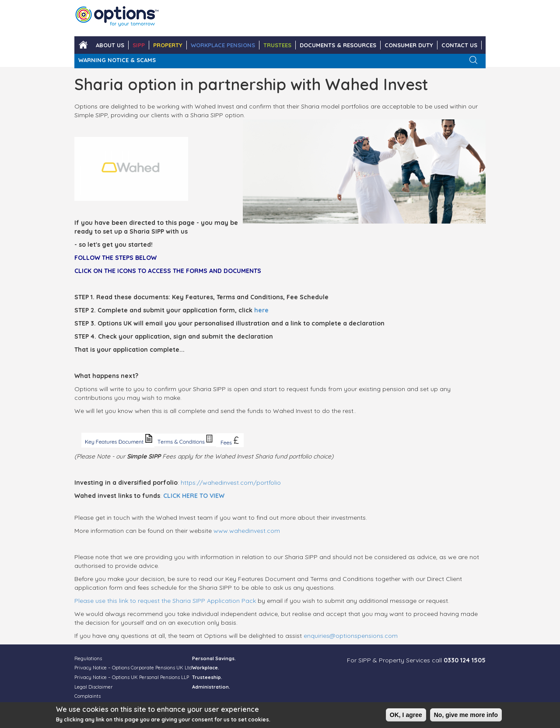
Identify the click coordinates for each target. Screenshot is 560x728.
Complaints (87, 696)
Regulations (88, 658)
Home (83, 45)
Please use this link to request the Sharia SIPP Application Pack (165, 601)
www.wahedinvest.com (247, 531)
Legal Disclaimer (94, 687)
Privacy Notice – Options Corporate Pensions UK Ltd (133, 668)
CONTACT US (459, 45)
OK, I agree (406, 716)
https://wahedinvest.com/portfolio (231, 483)
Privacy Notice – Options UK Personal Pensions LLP (132, 677)
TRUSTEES (277, 45)
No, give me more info (466, 716)
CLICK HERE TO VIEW (194, 496)
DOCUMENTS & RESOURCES (338, 45)
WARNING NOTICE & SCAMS (117, 60)
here (261, 310)
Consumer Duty (409, 45)
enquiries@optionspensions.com (351, 636)
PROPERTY (168, 45)
